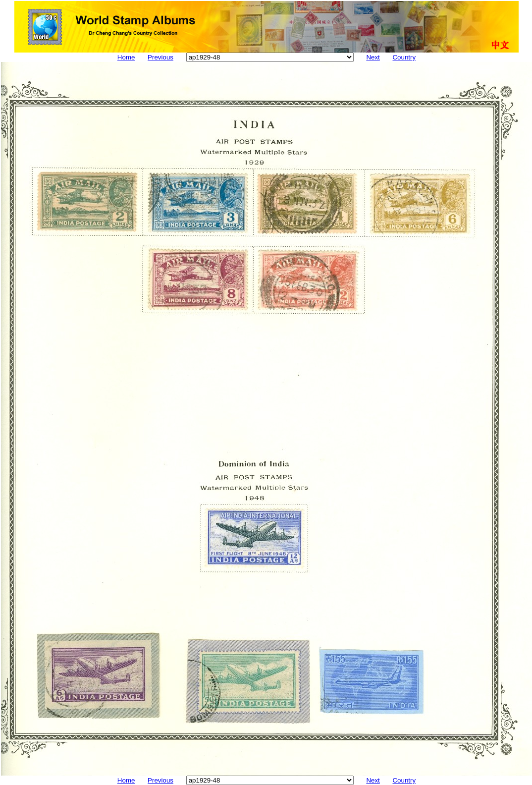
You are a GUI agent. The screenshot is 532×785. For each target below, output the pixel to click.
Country (404, 57)
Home (126, 57)
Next (373, 57)
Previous (160, 57)
